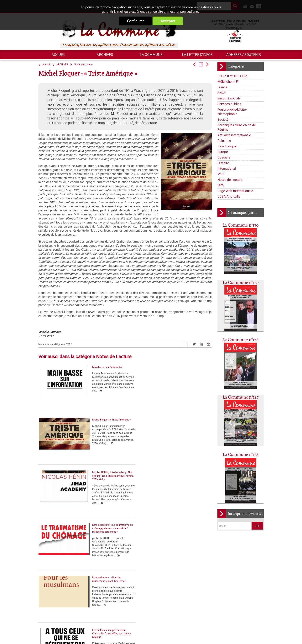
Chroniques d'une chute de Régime (237, 127)
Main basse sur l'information (54, 399)
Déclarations (157, 561)
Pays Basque (227, 146)
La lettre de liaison (178, 561)
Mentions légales (177, 637)
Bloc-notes (164, 567)
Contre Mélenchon (48, 559)
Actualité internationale (234, 135)
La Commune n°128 (241, 340)
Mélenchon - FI (228, 81)
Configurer (135, 21)
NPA (221, 185)
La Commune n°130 (241, 225)
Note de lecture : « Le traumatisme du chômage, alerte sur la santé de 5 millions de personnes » (64, 474)
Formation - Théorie (97, 557)
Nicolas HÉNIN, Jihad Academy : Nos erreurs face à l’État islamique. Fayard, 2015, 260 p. (178, 400)
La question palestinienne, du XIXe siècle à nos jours (54, 552)
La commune (151, 54)
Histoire (223, 163)
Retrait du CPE (210, 616)
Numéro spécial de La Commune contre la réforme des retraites (56, 566)
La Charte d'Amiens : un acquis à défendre (225, 557)
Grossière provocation (214, 602)
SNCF (221, 93)
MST (221, 174)
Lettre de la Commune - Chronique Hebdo (159, 555)
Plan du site (199, 637)
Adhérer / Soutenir (244, 54)
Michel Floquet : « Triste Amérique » (115, 399)
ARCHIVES (105, 54)
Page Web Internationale (235, 191)
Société (223, 119)
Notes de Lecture (230, 180)
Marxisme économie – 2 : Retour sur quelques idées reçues (104, 564)
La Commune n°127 (241, 397)
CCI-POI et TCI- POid (232, 76)
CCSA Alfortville (229, 196)
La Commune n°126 (241, 455)
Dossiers (224, 157)
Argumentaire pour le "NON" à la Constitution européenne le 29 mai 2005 (226, 609)
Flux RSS (155, 637)
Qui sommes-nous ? (147, 544)
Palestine (224, 141)
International (227, 168)
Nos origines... (210, 567)
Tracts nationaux (146, 567)
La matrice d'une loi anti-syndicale (220, 562)
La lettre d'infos (197, 54)
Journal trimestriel (171, 544)
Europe (223, 152)
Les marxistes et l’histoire (100, 588)
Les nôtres (142, 550)
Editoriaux (142, 561)
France (222, 87)
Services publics (229, 104)
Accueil (59, 54)
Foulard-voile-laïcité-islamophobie (232, 112)
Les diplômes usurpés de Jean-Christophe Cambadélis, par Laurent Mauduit (177, 474)
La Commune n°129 (241, 283)
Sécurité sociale (229, 98)
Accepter (168, 21)
